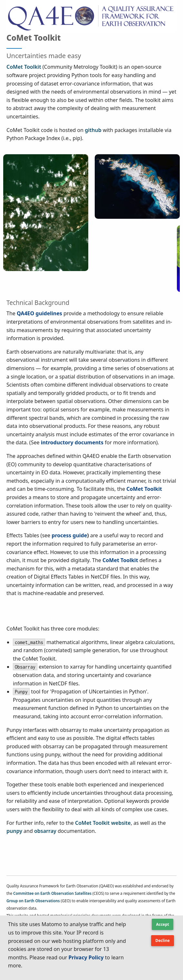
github (93, 130)
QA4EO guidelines (39, 313)
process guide (69, 535)
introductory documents (72, 442)
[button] (163, 927)
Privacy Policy (86, 957)
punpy (14, 831)
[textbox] (68, 948)
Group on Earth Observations (33, 901)
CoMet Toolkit (24, 67)
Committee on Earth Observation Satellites (52, 893)
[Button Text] (162, 941)
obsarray (45, 831)
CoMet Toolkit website (103, 823)
